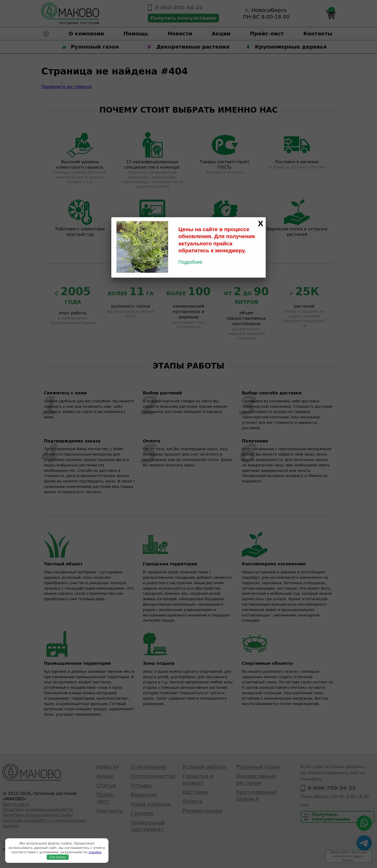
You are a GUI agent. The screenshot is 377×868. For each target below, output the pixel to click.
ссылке (95, 852)
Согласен (58, 857)
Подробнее (190, 262)
